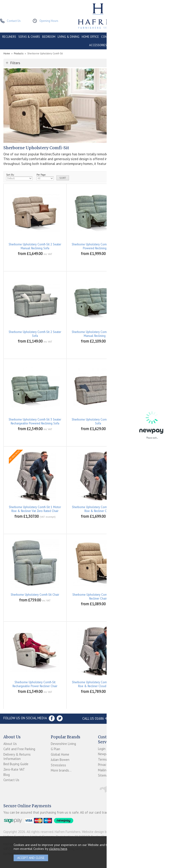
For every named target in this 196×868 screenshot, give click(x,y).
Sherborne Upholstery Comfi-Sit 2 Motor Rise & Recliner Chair (98, 509)
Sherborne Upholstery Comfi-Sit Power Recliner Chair (161, 597)
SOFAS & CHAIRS (29, 37)
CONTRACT (149, 37)
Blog (7, 775)
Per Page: (45, 177)
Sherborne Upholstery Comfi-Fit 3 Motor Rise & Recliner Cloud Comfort (98, 684)
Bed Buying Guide (16, 764)
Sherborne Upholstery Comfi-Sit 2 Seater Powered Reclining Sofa (98, 246)
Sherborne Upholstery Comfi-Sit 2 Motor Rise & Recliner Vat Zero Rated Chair (161, 509)
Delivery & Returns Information (17, 757)
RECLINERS (9, 37)
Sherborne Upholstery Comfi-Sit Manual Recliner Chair (98, 597)
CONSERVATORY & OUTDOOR (120, 37)
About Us (10, 744)
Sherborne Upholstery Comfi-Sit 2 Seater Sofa (35, 334)
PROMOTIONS (185, 37)
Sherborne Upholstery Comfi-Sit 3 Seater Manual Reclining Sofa (98, 334)
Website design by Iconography (104, 832)
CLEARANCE (166, 37)
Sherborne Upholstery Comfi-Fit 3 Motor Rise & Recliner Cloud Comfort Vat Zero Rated (161, 686)
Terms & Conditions (112, 759)
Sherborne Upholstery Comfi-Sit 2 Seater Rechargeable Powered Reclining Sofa (161, 246)
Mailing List (106, 770)
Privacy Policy (107, 765)
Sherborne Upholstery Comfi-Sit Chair (35, 595)
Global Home (60, 754)
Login (102, 749)
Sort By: (19, 177)
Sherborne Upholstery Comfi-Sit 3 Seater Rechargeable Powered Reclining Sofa (35, 421)
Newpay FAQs (108, 754)
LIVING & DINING (69, 37)
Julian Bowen (60, 760)
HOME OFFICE (90, 37)
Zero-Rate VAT (14, 769)
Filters (15, 63)
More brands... (61, 770)
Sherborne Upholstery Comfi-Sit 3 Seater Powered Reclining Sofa (161, 334)
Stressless (58, 765)
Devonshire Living (63, 744)
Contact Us (11, 780)
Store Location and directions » (157, 718)
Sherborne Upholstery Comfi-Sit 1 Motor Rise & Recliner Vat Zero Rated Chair (35, 509)
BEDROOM (49, 37)
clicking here (58, 849)
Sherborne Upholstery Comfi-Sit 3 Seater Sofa (98, 421)
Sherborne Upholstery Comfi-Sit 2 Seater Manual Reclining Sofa (35, 246)
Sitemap (104, 775)
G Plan (55, 749)
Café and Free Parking (19, 749)
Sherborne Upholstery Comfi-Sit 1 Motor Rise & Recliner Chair (161, 421)
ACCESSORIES (98, 45)
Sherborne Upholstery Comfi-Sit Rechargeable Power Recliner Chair (35, 684)
